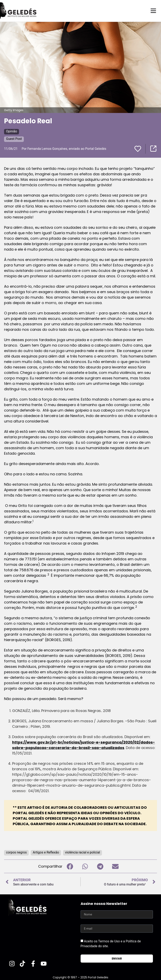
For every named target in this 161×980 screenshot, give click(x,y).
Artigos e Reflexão (46, 852)
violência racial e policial (83, 852)
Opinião (12, 131)
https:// (19, 742)
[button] (70, 866)
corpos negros (16, 852)
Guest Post (14, 139)
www (32, 742)
